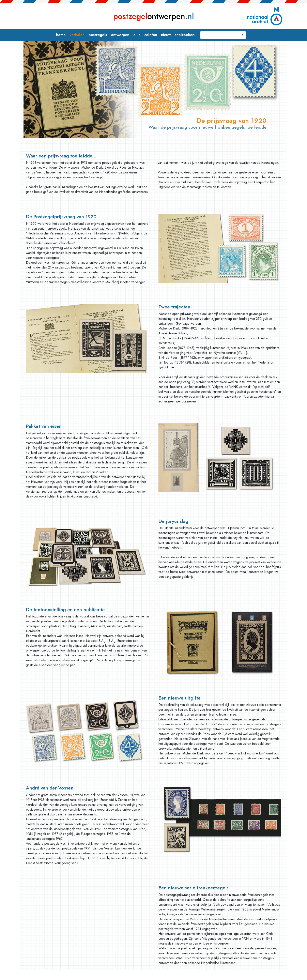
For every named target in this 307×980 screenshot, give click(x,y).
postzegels (98, 35)
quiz (137, 35)
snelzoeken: (185, 35)
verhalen (77, 35)
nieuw (166, 35)
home (61, 35)
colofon (151, 35)
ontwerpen (153, 16)
